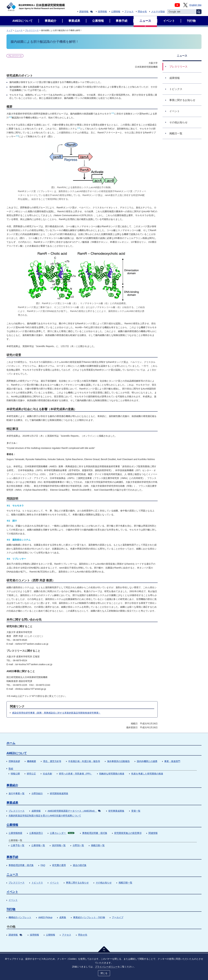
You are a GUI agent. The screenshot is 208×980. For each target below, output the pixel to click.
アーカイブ (118, 917)
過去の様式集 (80, 865)
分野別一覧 (78, 845)
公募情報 (12, 825)
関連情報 (153, 833)
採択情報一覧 (59, 845)
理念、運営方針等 (52, 761)
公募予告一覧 (18, 845)
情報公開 (15, 774)
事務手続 (12, 857)
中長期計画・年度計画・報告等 (84, 761)
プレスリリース (32, 30)
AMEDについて (17, 753)
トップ (9, 30)
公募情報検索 (15, 833)
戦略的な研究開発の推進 (112, 774)
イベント (54, 883)
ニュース (19, 30)
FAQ (43, 865)
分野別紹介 (37, 793)
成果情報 (36, 811)
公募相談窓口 (36, 833)
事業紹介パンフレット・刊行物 (89, 917)
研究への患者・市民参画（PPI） (76, 774)
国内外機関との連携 (147, 761)
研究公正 (31, 774)
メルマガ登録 (158, 12)
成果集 (63, 917)
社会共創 (47, 774)
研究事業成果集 (116, 811)
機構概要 (32, 761)
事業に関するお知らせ (77, 883)
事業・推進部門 (172, 761)
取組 (11, 769)
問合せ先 (142, 12)
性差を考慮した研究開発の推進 (147, 774)
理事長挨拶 (14, 761)
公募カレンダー (62, 833)
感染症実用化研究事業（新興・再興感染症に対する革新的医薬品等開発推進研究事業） (56, 713)
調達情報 (86, 12)
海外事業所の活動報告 (118, 761)
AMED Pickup (45, 917)
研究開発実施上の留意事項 (128, 833)
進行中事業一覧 (17, 793)
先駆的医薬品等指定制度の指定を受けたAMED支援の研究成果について (45, 816)
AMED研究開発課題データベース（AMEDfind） (74, 811)
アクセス (129, 12)
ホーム (11, 743)
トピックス (37, 883)
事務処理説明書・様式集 (95, 833)
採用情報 (102, 12)
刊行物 (11, 909)
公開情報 (116, 12)
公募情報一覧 (38, 845)
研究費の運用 (59, 865)
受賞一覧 (136, 811)
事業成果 (12, 803)
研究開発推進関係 (59, 793)
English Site (195, 5)
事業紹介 (12, 785)
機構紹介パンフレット (20, 917)
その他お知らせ (104, 883)
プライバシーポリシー (106, 967)
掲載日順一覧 (98, 845)
